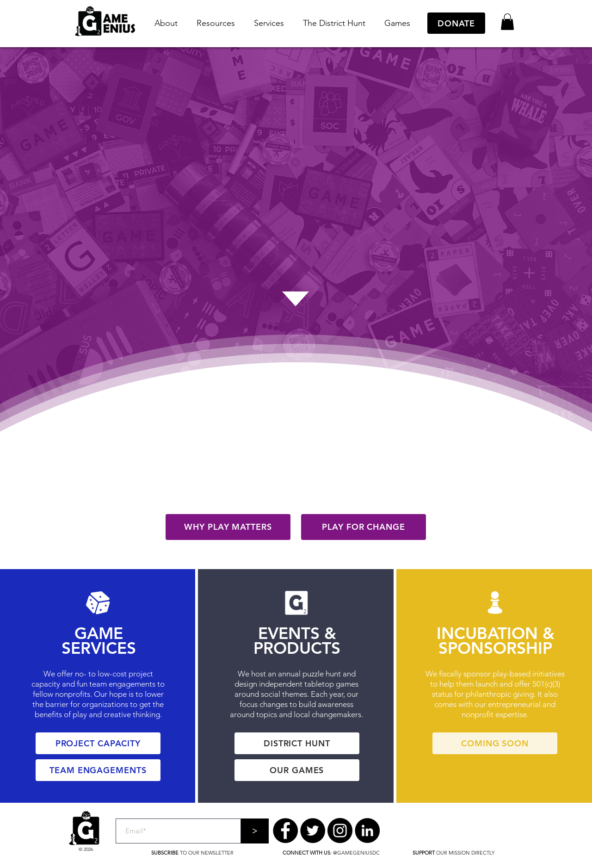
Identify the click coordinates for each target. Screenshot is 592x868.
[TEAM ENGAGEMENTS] (98, 770)
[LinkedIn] (367, 831)
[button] (166, 23)
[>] (255, 831)
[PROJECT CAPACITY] (98, 743)
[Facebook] (285, 831)
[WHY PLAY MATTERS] (228, 527)
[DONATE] (456, 23)
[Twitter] (313, 831)
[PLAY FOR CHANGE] (364, 527)
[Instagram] (340, 831)
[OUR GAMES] (297, 770)
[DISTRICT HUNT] (297, 743)
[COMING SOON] (495, 743)
